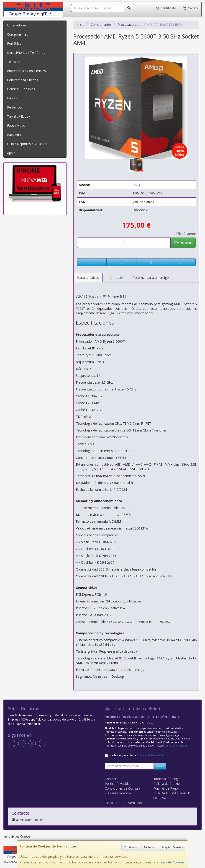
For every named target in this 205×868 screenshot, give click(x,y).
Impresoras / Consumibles (26, 71)
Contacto (112, 779)
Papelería (14, 135)
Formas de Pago (166, 788)
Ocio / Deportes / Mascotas (28, 144)
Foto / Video (16, 125)
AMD (136, 185)
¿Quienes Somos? (118, 793)
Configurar (131, 847)
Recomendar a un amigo (151, 278)
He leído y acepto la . (138, 755)
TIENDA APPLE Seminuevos (126, 803)
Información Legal (167, 779)
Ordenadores (17, 25)
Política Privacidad (118, 784)
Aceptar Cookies (172, 847)
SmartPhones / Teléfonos (26, 53)
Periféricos (15, 107)
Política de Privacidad (176, 746)
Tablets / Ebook (19, 116)
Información (116, 278)
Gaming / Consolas (21, 89)
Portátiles (14, 43)
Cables (12, 98)
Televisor (14, 62)
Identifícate (166, 8)
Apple (11, 153)
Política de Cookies (170, 862)
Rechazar (150, 847)
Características (88, 278)
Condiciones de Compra (122, 788)
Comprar (183, 243)
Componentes (18, 34)
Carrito (190, 8)
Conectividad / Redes (23, 80)
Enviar (160, 766)
